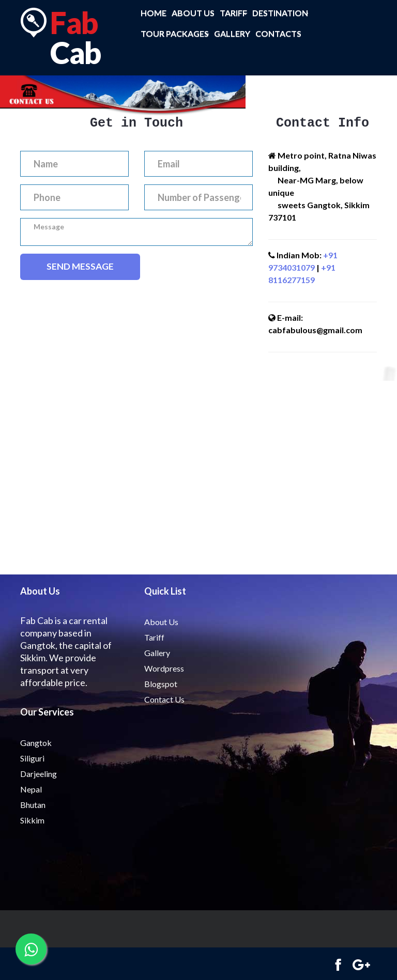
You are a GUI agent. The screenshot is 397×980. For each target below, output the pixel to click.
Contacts (278, 33)
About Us (161, 622)
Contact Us (164, 699)
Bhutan (33, 805)
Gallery (232, 33)
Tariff (233, 13)
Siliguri (32, 758)
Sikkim (32, 820)
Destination (280, 13)
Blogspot (161, 684)
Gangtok (36, 743)
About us (193, 13)
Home (154, 13)
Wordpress (164, 668)
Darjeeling (39, 774)
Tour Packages (175, 34)
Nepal (31, 789)
